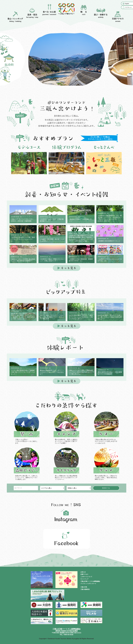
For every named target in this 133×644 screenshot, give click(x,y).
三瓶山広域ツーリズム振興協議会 (90, 581)
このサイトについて (86, 577)
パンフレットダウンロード (88, 584)
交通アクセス (84, 574)
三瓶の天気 (84, 587)
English (127, 4)
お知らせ (83, 572)
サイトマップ (84, 579)
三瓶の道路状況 (85, 589)
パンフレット (128, 7)
